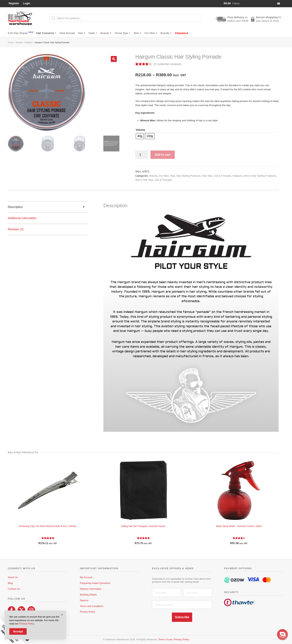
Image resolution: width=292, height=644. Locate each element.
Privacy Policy (87, 612)
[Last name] (198, 593)
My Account (86, 577)
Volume (140, 130)
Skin (138, 33)
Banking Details (88, 595)
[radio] (140, 136)
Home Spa (123, 33)
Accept (18, 631)
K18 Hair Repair (21, 33)
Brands (166, 33)
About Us (13, 577)
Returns (84, 600)
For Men (151, 33)
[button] (114, 59)
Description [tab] (15, 207)
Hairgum (28, 42)
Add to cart (163, 155)
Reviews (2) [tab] (16, 229)
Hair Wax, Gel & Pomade (217, 176)
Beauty (106, 33)
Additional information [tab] (22, 218)
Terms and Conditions (92, 606)
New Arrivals (67, 33)
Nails (93, 33)
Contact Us (14, 589)
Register (14, 3)
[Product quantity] (142, 155)
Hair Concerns (46, 33)
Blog (10, 583)
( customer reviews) (167, 64)
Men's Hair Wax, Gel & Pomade (154, 180)
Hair (82, 33)
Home (11, 42)
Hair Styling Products (189, 176)
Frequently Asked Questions (95, 583)
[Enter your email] (182, 605)
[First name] (166, 593)
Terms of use (165, 639)
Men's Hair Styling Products (260, 176)
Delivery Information (91, 589)
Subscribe (182, 617)
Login (27, 3)
